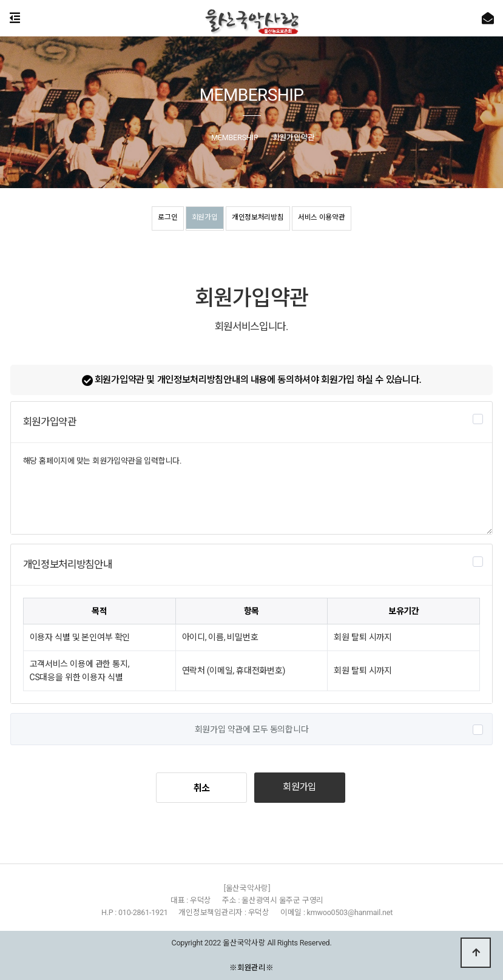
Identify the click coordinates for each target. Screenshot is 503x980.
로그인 (150, 219)
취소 (202, 788)
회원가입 (196, 219)
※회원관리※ (251, 968)
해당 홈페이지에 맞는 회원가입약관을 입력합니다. (252, 488)
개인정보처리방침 (260, 219)
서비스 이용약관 (336, 219)
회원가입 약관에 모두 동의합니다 (252, 729)
